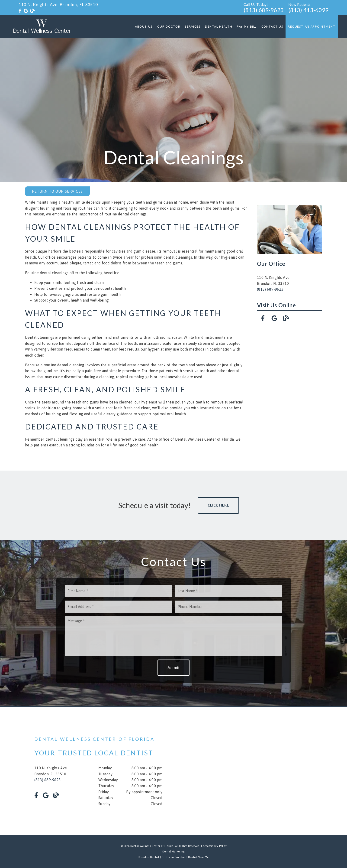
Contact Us (272, 26)
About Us (144, 26)
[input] (118, 591)
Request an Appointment (312, 26)
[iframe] (257, 771)
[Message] (173, 636)
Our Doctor (169, 26)
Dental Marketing (174, 852)
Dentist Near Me (198, 857)
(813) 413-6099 (308, 10)
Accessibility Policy (215, 846)
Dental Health (219, 26)
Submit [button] (174, 668)
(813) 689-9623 (264, 10)
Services (193, 26)
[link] (20, 11)
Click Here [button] (218, 505)
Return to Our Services (57, 191)
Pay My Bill (247, 26)
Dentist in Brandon (173, 857)
